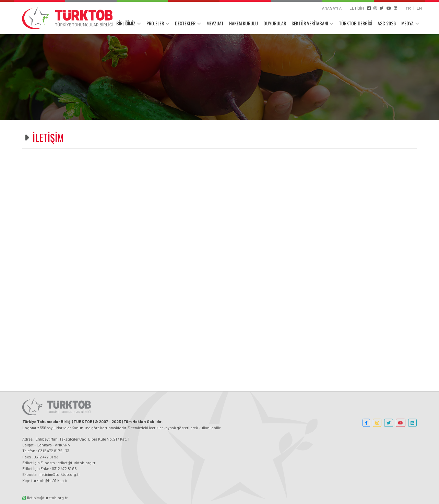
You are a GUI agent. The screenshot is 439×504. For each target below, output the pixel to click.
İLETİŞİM (356, 8)
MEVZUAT (215, 23)
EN (419, 8)
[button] (366, 423)
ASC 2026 (387, 23)
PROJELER (155, 23)
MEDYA (407, 23)
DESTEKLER (185, 23)
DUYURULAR (275, 23)
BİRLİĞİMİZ (126, 23)
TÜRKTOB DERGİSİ (355, 23)
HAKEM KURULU (244, 23)
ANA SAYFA (332, 8)
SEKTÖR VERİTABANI (310, 23)
